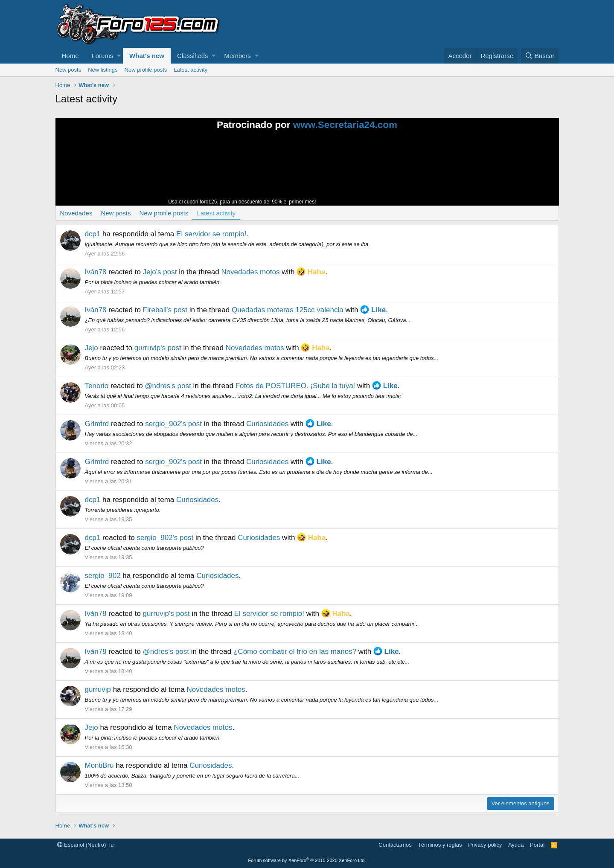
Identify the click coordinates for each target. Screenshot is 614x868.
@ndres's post (168, 386)
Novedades (76, 213)
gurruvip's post (158, 348)
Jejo (92, 348)
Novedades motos (250, 272)
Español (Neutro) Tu (86, 845)
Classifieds (193, 56)
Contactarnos (395, 845)
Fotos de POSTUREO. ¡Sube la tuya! (295, 386)
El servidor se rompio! (211, 234)
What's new (147, 56)
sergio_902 (103, 576)
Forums (103, 56)
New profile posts (146, 70)
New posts (68, 70)
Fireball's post (165, 310)
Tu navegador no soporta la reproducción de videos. (382, 171)
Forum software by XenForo (307, 860)
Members (237, 56)
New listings (103, 70)
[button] (119, 56)
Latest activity (191, 70)
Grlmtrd (97, 424)
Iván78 (96, 272)
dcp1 (93, 234)
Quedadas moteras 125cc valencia (288, 310)
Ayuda (516, 845)
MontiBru (99, 765)
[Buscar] (540, 56)
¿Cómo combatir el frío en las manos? (295, 652)
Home (70, 56)
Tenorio (97, 386)
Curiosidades (267, 424)
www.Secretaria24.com (345, 125)
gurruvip (98, 689)
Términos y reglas (440, 845)
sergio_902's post (173, 424)
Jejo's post (160, 272)
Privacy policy (485, 845)
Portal (537, 845)
